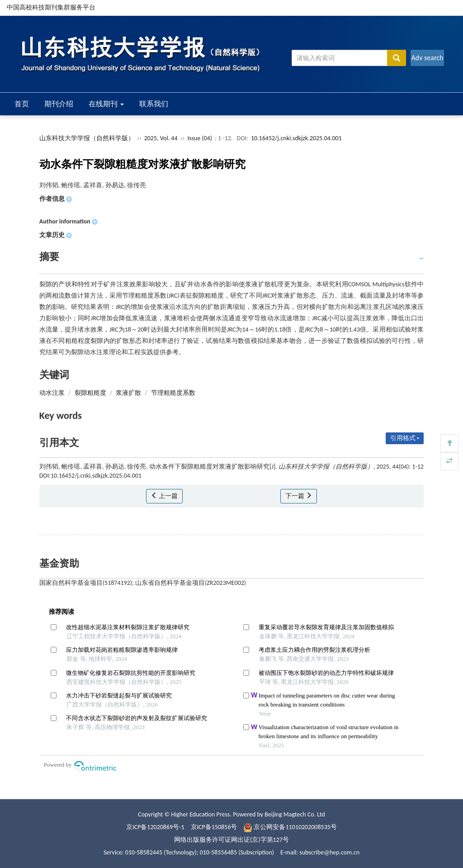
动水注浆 (52, 393)
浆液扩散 (128, 393)
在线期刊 (106, 104)
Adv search (427, 58)
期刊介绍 (59, 104)
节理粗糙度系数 (173, 393)
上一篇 (164, 496)
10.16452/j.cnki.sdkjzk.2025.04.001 (296, 138)
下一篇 (299, 496)
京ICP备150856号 (214, 827)
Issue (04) (200, 138)
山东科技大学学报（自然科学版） (87, 138)
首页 (22, 104)
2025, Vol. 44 (162, 138)
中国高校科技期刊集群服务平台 (51, 7)
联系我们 (154, 104)
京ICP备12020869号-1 (155, 827)
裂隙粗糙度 (90, 393)
